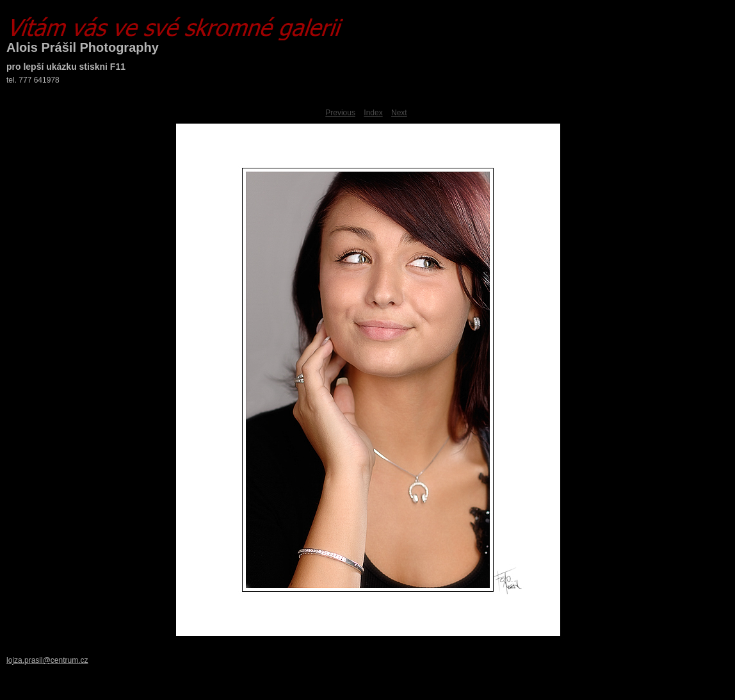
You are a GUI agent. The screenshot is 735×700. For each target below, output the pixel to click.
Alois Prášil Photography (83, 47)
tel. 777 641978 (33, 80)
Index (373, 113)
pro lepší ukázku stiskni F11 (66, 67)
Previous (340, 113)
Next (399, 113)
